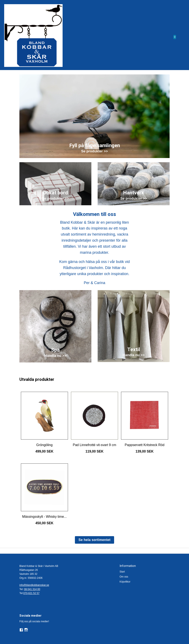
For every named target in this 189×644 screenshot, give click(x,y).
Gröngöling (44, 445)
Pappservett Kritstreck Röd (145, 445)
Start (122, 572)
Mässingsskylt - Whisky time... (44, 517)
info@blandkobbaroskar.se (34, 585)
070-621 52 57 (31, 593)
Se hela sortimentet (94, 540)
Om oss (124, 577)
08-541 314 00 (32, 589)
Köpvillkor (125, 582)
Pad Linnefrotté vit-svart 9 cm (94, 445)
